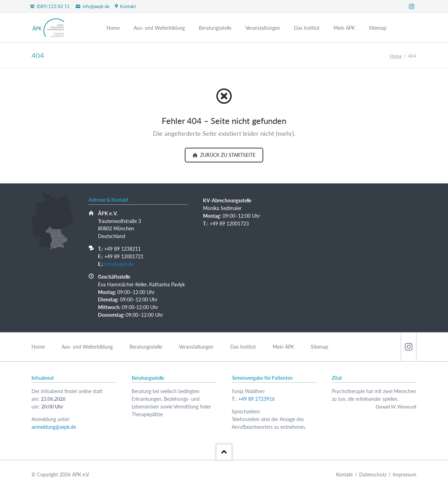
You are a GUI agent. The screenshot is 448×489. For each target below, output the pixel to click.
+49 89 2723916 (257, 399)
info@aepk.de (119, 264)
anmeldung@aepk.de (54, 427)
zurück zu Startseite (227, 155)
